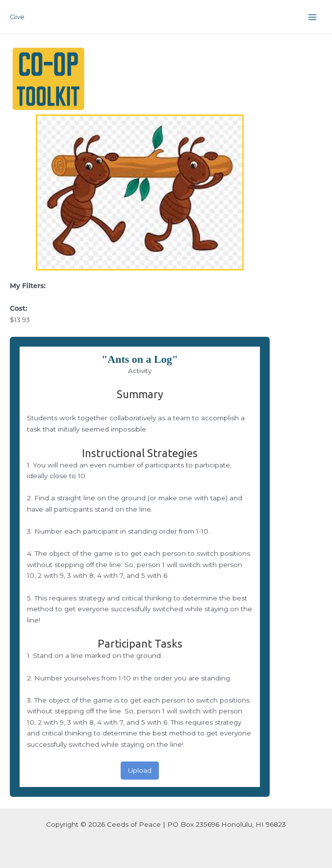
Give (17, 17)
